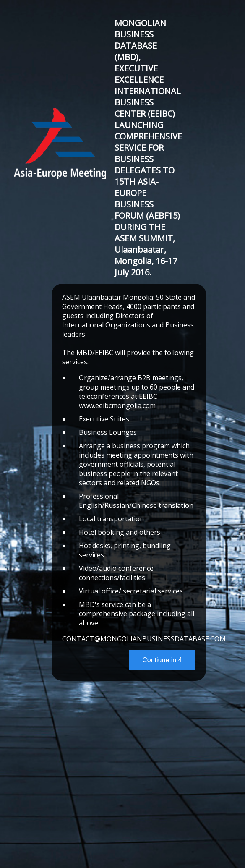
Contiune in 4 (162, 660)
